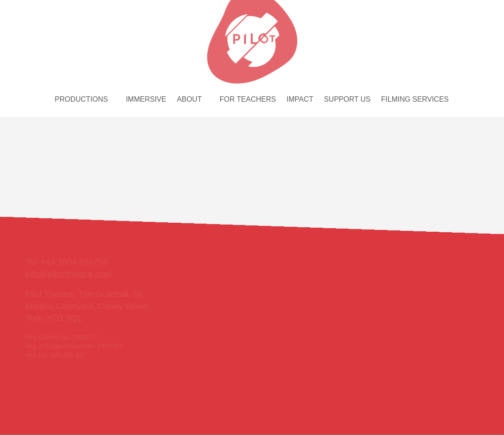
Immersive (146, 99)
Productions (82, 99)
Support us (347, 99)
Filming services (415, 99)
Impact (300, 99)
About (189, 99)
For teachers (248, 99)
